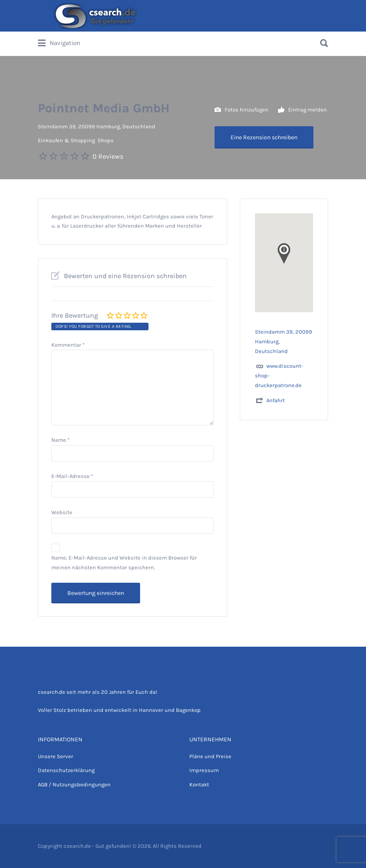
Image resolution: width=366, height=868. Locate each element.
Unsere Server (56, 756)
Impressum (204, 770)
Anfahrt (276, 400)
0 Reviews (108, 156)
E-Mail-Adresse (72, 476)
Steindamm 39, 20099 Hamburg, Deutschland (97, 126)
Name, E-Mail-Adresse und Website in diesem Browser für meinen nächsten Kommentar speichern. (124, 563)
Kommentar (68, 345)
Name (60, 440)
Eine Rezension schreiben (264, 137)
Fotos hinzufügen (241, 110)
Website (62, 512)
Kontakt (199, 784)
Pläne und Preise (210, 756)
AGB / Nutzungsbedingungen (74, 784)
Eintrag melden (302, 110)
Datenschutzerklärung (66, 770)
